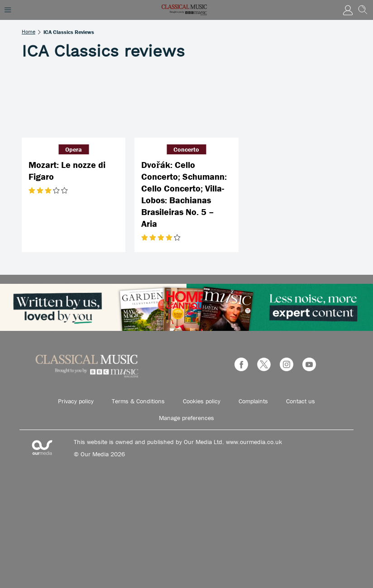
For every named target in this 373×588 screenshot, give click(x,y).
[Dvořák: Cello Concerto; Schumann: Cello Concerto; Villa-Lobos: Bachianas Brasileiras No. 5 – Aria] (186, 103)
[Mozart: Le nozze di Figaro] (74, 103)
